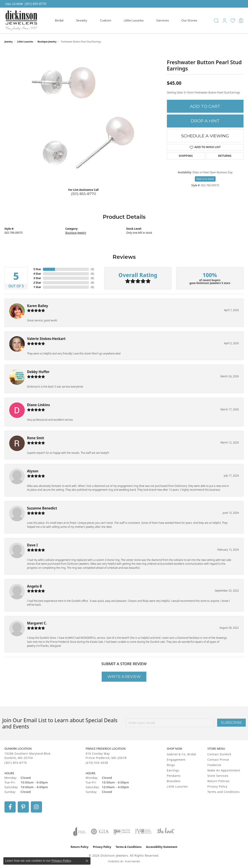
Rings (171, 765)
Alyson (33, 471)
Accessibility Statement (162, 847)
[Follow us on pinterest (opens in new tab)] (23, 807)
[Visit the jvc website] (143, 832)
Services (162, 20)
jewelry (9, 42)
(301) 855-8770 (83, 194)
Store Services (218, 776)
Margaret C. (37, 623)
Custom (106, 20)
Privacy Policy (217, 786)
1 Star (37, 287)
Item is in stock (205, 179)
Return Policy (80, 847)
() (92, 269)
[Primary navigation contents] (126, 20)
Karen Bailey (38, 306)
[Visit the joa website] (80, 832)
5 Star (37, 269)
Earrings (173, 770)
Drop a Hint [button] (205, 121)
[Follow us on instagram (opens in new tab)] (36, 807)
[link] (25, 4)
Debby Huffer (38, 372)
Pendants (174, 776)
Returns (225, 156)
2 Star (37, 283)
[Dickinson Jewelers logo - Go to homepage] (21, 20)
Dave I (32, 545)
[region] (83, 117)
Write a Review (124, 676)
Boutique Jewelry (47, 42)
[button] (216, 21)
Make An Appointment (224, 770)
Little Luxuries (134, 20)
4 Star (37, 274)
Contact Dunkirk (219, 754)
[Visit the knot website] (165, 832)
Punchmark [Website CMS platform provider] (132, 862)
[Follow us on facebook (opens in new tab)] (10, 807)
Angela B (35, 586)
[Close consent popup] (87, 861)
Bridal (59, 20)
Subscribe (231, 723)
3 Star (37, 278)
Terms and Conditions (223, 792)
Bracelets (174, 781)
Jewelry (82, 20)
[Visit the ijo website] (122, 832)
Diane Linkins (38, 405)
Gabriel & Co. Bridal (182, 754)
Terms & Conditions (129, 847)
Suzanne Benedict (42, 508)
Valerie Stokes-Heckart (46, 339)
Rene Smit (36, 438)
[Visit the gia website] (100, 832)
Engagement (176, 760)
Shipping (186, 156)
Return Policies (218, 781)
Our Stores (189, 20)
